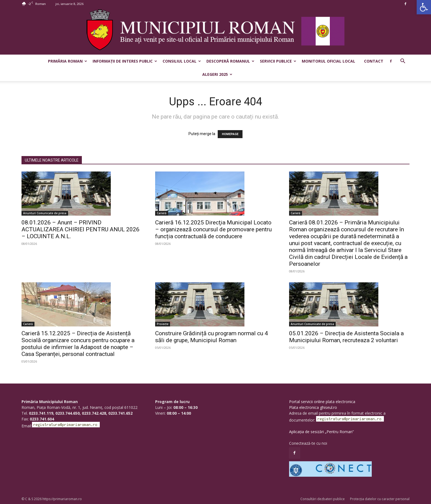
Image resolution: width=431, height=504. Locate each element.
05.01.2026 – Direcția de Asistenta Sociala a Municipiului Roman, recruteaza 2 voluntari (346, 337)
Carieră (162, 213)
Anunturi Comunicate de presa (45, 213)
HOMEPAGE (230, 134)
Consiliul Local (182, 61)
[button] (424, 7)
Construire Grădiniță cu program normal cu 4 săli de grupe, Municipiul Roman (212, 337)
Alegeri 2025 (217, 74)
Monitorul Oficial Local (328, 61)
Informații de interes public (125, 61)
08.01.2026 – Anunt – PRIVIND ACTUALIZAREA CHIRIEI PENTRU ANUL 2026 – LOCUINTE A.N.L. (80, 229)
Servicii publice (278, 61)
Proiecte (163, 324)
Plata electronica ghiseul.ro (313, 407)
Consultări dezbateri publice (323, 499)
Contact (374, 61)
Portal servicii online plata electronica (322, 402)
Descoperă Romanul (230, 61)
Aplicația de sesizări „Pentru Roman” (321, 432)
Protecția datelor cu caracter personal (380, 499)
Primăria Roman (68, 61)
